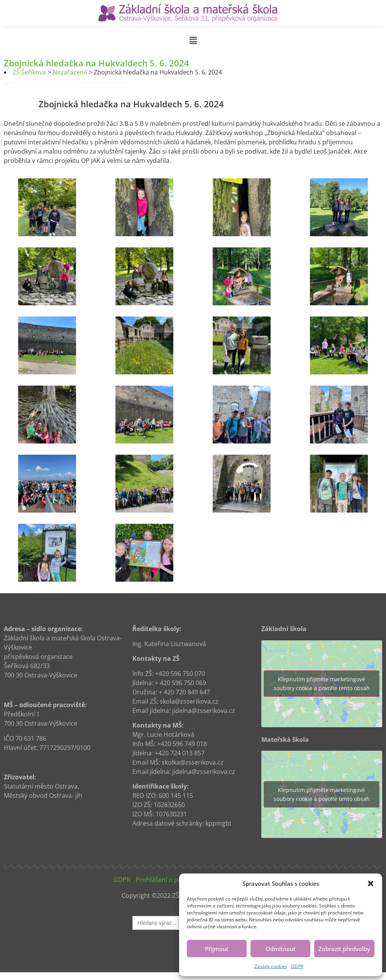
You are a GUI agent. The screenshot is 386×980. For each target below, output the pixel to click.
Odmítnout (281, 949)
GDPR (297, 966)
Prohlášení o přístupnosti (173, 880)
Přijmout (217, 949)
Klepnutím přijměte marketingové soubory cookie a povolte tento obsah (322, 684)
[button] (371, 884)
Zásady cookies (271, 966)
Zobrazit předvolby (344, 949)
